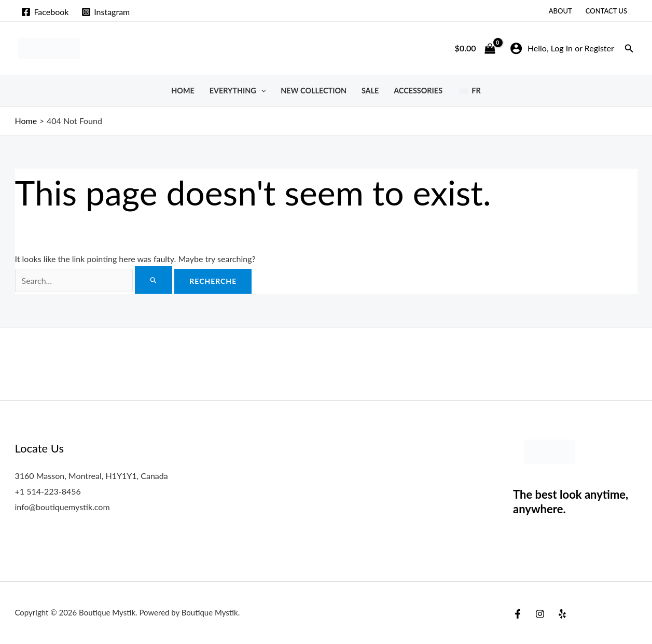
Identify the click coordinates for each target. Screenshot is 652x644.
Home (183, 91)
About (560, 11)
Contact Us (606, 11)
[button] (629, 49)
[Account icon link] (562, 48)
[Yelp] (562, 614)
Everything (238, 91)
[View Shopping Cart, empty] (475, 48)
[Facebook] (45, 12)
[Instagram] (106, 12)
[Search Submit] (154, 280)
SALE (370, 91)
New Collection (314, 91)
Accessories (418, 91)
